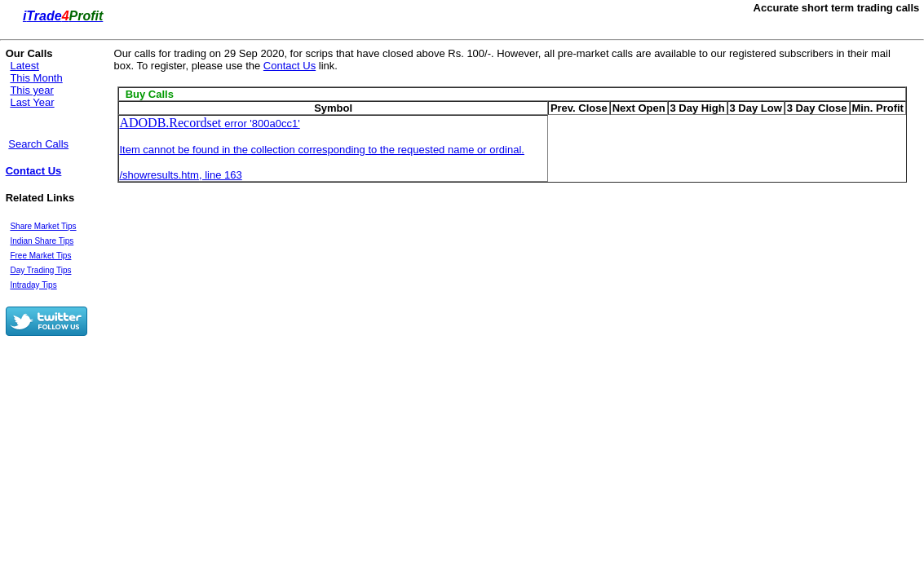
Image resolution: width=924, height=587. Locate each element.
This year (31, 90)
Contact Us (34, 171)
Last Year (32, 102)
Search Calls (38, 144)
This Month (36, 78)
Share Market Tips (43, 226)
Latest (24, 66)
